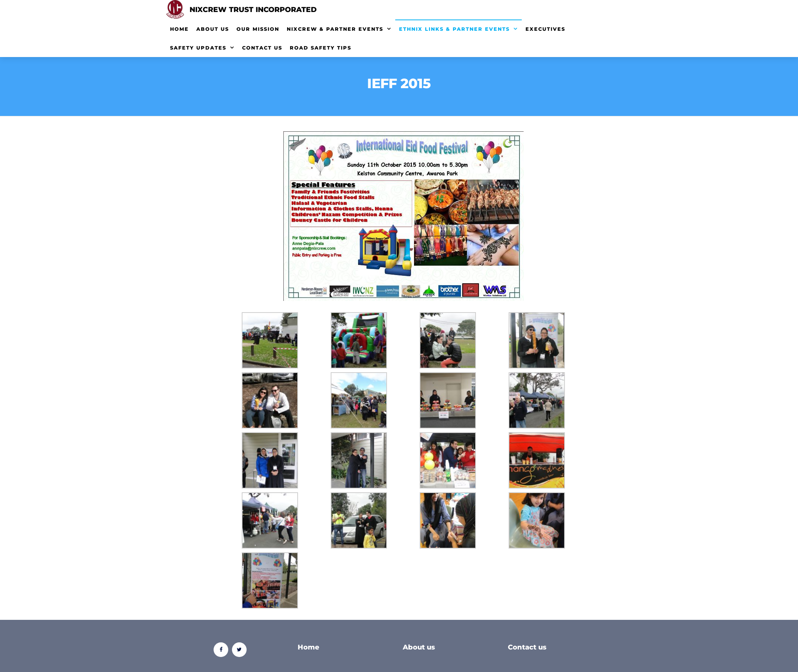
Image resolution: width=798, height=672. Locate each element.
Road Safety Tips (321, 48)
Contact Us (262, 48)
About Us (213, 29)
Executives (545, 29)
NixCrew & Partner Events (335, 29)
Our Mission (258, 29)
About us (419, 647)
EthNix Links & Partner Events (454, 29)
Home (179, 29)
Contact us (527, 647)
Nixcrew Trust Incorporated (253, 10)
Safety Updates (198, 48)
